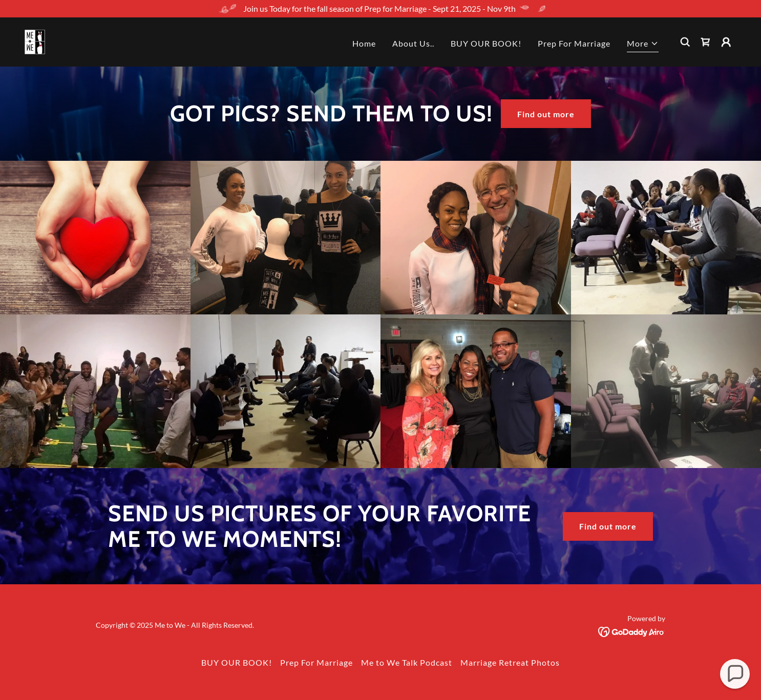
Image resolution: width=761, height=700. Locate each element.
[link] (35, 41)
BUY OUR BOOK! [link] (486, 43)
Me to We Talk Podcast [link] (407, 662)
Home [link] (364, 43)
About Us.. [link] (413, 43)
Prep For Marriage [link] (574, 43)
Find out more (546, 114)
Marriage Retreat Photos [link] (510, 662)
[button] (643, 45)
